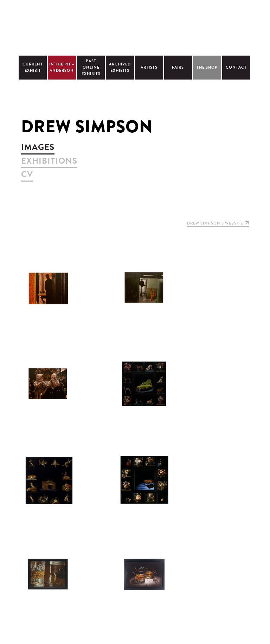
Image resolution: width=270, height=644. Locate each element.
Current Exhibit (33, 67)
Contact (236, 67)
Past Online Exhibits (91, 67)
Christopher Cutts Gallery (135, 27)
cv (27, 174)
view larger (48, 288)
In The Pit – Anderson (62, 67)
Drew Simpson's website (218, 223)
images (38, 147)
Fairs (178, 67)
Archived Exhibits (120, 67)
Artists (149, 67)
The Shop (207, 67)
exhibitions (49, 161)
